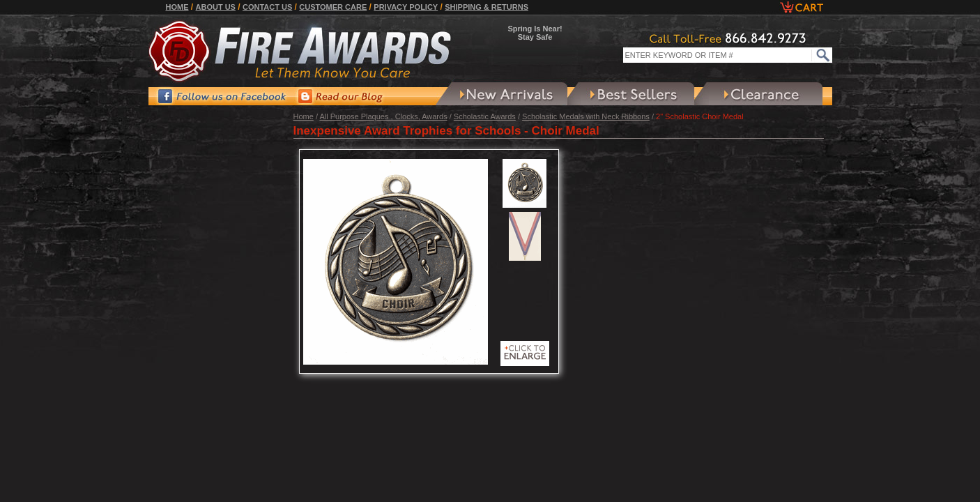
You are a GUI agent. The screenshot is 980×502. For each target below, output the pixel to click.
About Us (216, 7)
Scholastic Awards (485, 116)
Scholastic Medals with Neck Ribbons (586, 116)
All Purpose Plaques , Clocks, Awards (383, 116)
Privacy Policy (406, 7)
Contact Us (267, 7)
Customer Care (333, 7)
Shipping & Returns (487, 7)
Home (177, 7)
